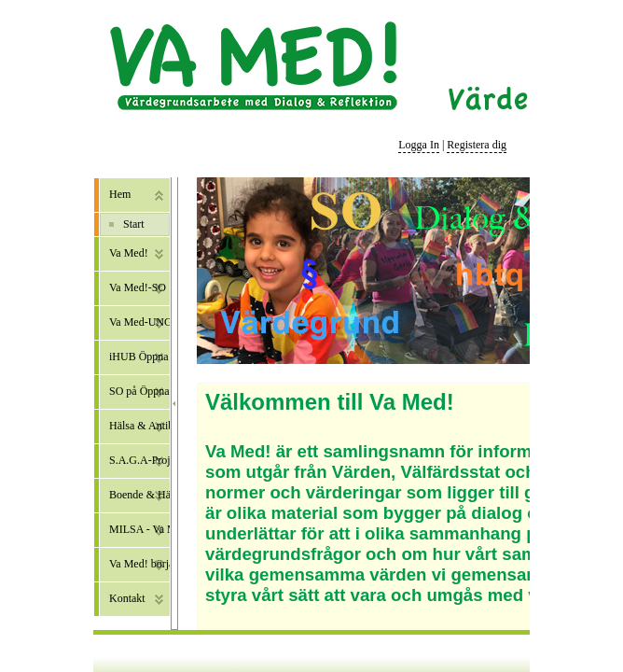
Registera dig (477, 145)
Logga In (419, 145)
